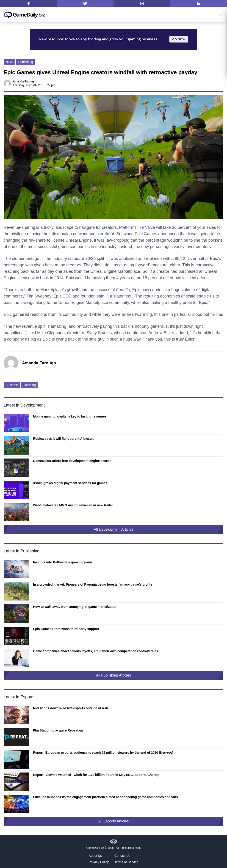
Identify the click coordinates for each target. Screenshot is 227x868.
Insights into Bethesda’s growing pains (63, 562)
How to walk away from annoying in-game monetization (75, 607)
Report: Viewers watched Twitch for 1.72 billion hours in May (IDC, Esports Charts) (96, 775)
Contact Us (122, 856)
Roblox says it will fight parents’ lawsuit (63, 439)
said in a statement (114, 296)
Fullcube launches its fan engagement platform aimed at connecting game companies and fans (105, 797)
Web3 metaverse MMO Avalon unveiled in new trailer (73, 505)
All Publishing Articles (113, 675)
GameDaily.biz (95, 848)
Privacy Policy (99, 862)
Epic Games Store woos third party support (66, 629)
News (10, 62)
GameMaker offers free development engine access (72, 461)
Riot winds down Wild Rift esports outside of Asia (71, 708)
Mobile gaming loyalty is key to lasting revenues (70, 416)
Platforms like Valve (137, 227)
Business (12, 385)
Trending (29, 385)
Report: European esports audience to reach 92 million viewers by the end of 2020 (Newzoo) (103, 753)
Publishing (26, 62)
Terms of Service (126, 862)
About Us (95, 856)
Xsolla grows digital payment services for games (70, 483)
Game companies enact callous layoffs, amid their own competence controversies (96, 651)
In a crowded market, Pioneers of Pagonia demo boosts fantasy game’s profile (93, 584)
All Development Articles (114, 529)
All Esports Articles (113, 821)
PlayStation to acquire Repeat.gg (58, 730)
